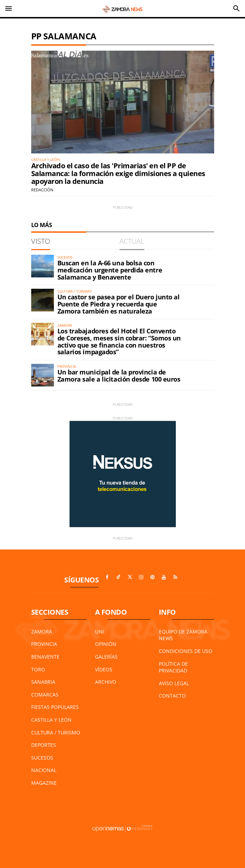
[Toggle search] (236, 9)
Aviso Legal (174, 683)
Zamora (42, 632)
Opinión (106, 644)
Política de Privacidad (173, 667)
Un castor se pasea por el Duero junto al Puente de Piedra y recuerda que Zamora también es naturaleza (119, 304)
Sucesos (42, 758)
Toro (38, 669)
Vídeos (104, 669)
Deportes (44, 745)
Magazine (44, 783)
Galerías (106, 657)
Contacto (172, 696)
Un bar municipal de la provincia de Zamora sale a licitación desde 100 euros (119, 376)
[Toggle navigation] (9, 9)
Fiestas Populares (55, 707)
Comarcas (45, 695)
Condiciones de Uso (186, 651)
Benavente (45, 657)
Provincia (44, 644)
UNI (99, 632)
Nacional (44, 770)
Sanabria (43, 682)
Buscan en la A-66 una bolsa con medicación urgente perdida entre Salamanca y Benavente (110, 270)
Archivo (106, 682)
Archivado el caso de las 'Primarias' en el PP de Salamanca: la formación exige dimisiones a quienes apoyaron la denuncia (118, 173)
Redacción (42, 190)
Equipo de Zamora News (183, 635)
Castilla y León (51, 720)
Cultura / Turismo (56, 732)
